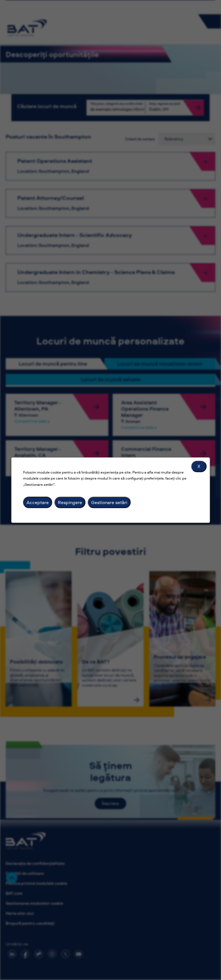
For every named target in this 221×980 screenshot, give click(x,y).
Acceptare (38, 502)
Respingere (70, 502)
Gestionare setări (109, 502)
